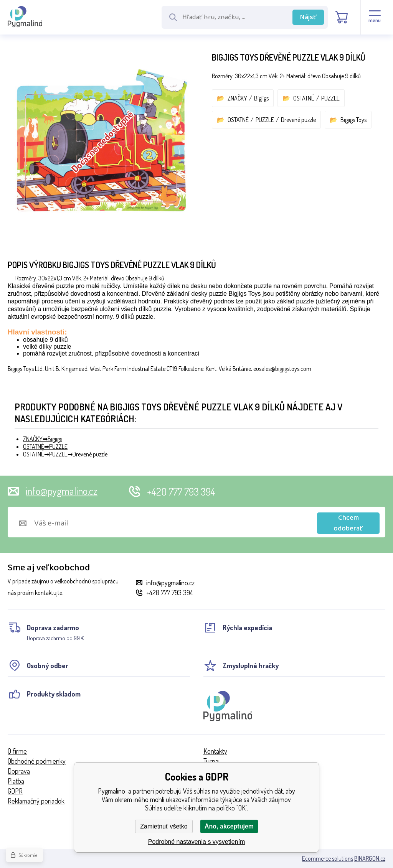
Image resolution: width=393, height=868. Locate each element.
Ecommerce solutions (328, 858)
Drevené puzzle (298, 120)
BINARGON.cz (370, 858)
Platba (16, 781)
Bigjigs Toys (353, 120)
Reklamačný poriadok (36, 801)
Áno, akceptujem (229, 826)
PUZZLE (330, 98)
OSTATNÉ (304, 98)
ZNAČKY (237, 98)
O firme (17, 751)
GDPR (15, 791)
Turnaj (211, 761)
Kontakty (215, 751)
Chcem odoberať (348, 523)
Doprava (19, 771)
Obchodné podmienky (37, 761)
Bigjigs (261, 98)
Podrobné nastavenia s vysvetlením (197, 842)
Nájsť (308, 17)
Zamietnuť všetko (164, 826)
